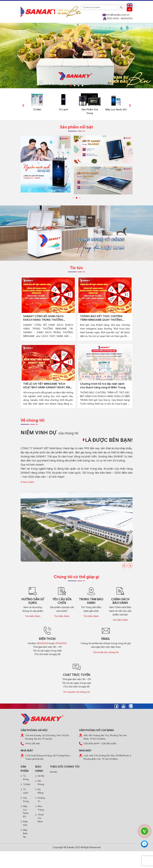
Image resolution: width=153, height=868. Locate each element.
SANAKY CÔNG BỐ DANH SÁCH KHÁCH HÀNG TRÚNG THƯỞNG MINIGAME (43, 318)
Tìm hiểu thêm (33, 616)
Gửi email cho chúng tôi (106, 652)
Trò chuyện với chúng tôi (76, 692)
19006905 (61, 643)
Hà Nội (41, 776)
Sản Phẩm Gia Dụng (90, 111)
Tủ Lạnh (63, 110)
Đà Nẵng (40, 791)
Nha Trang (41, 808)
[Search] (121, 7)
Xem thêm (27, 482)
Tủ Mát (37, 110)
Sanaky (54, 772)
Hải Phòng (41, 783)
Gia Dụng (26, 800)
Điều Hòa (25, 823)
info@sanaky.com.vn (116, 15)
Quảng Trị (41, 800)
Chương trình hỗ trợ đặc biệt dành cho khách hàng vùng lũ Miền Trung (103, 386)
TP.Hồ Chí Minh (41, 818)
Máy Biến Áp (25, 833)
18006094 (43, 643)
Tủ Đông (26, 778)
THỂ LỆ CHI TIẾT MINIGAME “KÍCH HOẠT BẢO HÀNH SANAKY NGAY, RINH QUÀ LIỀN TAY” (48, 386)
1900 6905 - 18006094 (118, 19)
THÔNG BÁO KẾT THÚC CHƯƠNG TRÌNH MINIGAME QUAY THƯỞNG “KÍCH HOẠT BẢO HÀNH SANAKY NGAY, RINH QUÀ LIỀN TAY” (101, 318)
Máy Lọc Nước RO (116, 110)
